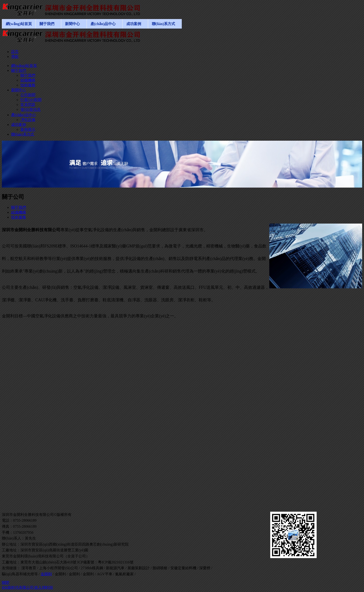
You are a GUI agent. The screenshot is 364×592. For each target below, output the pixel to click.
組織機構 (19, 212)
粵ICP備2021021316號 (116, 562)
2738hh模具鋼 (92, 568)
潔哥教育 (29, 568)
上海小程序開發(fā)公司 (58, 568)
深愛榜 (205, 568)
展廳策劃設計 (139, 568)
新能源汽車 (115, 568)
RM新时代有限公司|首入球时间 (27, 587)
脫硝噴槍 (160, 568)
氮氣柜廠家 (124, 574)
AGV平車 (105, 574)
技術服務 (19, 217)
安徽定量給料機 (183, 568)
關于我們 (19, 207)
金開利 (46, 574)
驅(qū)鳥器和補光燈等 (20, 574)
